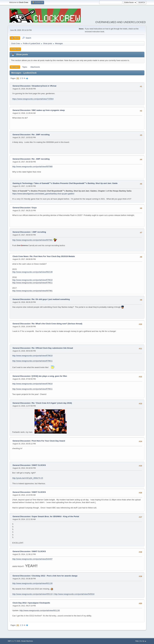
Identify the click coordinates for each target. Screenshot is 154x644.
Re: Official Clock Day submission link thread (52, 348)
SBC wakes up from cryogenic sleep (48, 110)
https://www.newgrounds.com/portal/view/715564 (33, 99)
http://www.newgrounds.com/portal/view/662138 (32, 272)
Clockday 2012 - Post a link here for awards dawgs (55, 576)
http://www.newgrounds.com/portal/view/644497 (32, 559)
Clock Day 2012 (20, 603)
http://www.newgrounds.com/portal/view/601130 (32, 583)
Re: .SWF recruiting (41, 135)
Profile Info (15, 49)
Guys (34, 208)
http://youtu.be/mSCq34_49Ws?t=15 (28, 478)
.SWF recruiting (39, 232)
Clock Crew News (20, 256)
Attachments (35, 67)
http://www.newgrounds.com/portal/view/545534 (74, 594)
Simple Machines (27, 641)
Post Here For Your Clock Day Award (49, 441)
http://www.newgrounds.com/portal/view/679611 (32, 283)
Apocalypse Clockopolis (39, 603)
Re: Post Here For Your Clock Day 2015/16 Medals (52, 256)
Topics (25, 67)
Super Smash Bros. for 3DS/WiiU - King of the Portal (56, 516)
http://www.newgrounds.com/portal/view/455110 (32, 594)
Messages (15, 67)
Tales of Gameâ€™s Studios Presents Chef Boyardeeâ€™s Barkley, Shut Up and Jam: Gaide (76, 183)
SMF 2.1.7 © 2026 (14, 641)
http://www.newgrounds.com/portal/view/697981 (32, 240)
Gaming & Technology (23, 183)
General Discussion (21, 86)
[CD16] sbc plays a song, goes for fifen (50, 376)
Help (137, 641)
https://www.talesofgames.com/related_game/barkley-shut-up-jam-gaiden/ (43, 194)
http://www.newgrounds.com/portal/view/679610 (32, 280)
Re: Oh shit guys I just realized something (51, 299)
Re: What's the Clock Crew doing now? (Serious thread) (57, 324)
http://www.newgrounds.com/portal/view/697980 (32, 167)
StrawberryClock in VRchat (44, 86)
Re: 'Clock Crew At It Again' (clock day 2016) (52, 403)
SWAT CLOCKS (39, 465)
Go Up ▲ (143, 641)
